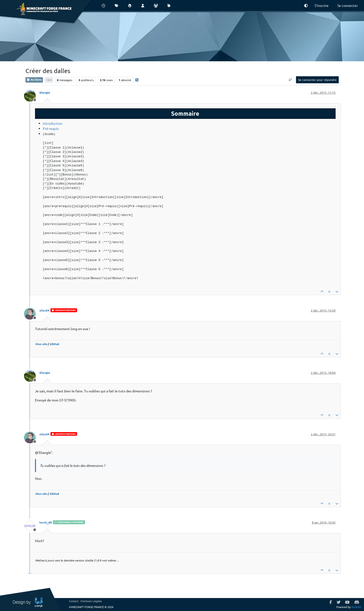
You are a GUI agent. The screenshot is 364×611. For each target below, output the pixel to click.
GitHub (54, 344)
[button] (306, 6)
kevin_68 (46, 522)
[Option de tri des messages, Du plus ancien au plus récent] (290, 80)
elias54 (44, 310)
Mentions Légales (91, 601)
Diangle (45, 92)
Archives (34, 79)
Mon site (41, 344)
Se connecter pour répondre (317, 80)
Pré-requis (51, 128)
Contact (74, 601)
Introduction (53, 123)
